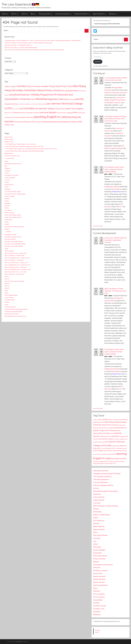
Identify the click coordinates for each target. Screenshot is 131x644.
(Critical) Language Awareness (103, 485)
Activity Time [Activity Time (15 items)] (31, 86)
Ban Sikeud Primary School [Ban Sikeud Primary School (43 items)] (46, 90)
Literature (7, 199)
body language (121, 425)
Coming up (8, 171)
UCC (120, 207)
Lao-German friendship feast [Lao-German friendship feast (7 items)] (38, 104)
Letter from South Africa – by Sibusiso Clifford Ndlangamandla (21, 48)
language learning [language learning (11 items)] (11, 104)
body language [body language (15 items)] (67, 91)
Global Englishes (99, 526)
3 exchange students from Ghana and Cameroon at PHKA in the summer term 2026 (115, 119)
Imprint (6, 187)
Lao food (96, 439)
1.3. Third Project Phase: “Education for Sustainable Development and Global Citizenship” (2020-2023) (31, 149)
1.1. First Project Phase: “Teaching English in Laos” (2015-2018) (20, 144)
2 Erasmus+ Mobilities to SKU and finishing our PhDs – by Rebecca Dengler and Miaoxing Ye (28, 43)
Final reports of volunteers (11, 175)
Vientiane (111, 461)
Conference (97, 494)
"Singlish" (100, 420)
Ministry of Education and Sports (119, 448)
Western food (112, 464)
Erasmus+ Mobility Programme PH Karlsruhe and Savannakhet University (110, 430)
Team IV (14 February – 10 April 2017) (14, 260)
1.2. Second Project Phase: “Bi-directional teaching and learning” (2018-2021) (24, 146)
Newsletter (7, 203)
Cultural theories (99, 500)
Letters (95, 544)
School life (97, 568)
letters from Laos (102, 448)
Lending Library (116, 446)
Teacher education (99, 576)
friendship (118, 433)
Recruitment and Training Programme (14, 227)
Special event (98, 573)
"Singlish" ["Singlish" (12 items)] (13, 86)
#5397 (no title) (8, 137)
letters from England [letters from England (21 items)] (75, 109)
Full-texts (7, 180)
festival (112, 433)
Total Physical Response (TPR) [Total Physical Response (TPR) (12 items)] (25, 122)
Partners (15, 14)
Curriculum (97, 503)
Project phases (8, 220)
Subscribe (98, 62)
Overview (7, 206)
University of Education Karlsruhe (116, 93)
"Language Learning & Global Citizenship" (107, 474)
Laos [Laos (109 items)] (31, 108)
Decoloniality (97, 512)
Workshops (97, 615)
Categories (7, 168)
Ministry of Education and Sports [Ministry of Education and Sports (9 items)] (30, 113)
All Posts (96, 488)
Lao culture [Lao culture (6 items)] (16, 109)
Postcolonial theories (100, 556)
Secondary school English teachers (14, 241)
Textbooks (97, 591)
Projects (7, 222)
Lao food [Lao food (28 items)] (23, 109)
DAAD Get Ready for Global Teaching (106, 506)
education (111, 428)
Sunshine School (10, 158)
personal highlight (98, 451)
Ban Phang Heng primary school (13, 164)
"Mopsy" (95, 420)
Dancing (96, 509)
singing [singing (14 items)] (69, 113)
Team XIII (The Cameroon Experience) (14, 281)
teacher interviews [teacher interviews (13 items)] (27, 117)
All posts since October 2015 (12, 156)
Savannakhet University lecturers (13, 237)
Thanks (6, 293)
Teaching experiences (100, 585)
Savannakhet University (11, 235)
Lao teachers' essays (106, 439)
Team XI (7, 277)
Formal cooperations (10, 178)
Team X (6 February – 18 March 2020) (14, 274)
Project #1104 (117, 192)
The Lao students (99, 594)
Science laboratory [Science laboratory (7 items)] (62, 113)
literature (109, 448)
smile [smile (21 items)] (74, 112)
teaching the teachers (119, 459)
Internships (7, 189)
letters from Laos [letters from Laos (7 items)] (9, 113)
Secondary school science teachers (14, 246)
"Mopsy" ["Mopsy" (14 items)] (7, 86)
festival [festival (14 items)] (33, 99)
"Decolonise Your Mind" (101, 471)
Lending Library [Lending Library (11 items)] (60, 109)
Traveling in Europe (100, 606)
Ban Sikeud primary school (12, 314)
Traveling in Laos (99, 609)
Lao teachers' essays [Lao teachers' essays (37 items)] (44, 108)
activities (105, 419)
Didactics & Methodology (102, 515)
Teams (25, 14)
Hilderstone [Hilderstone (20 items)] (63, 99)
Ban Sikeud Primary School (108, 425)
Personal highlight (99, 550)
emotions (117, 428)
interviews (110, 436)
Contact (7, 173)
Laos (109, 445)
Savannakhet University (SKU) (103, 565)
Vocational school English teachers (14, 312)
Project (5, 14)
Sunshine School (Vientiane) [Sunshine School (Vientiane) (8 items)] (12, 117)
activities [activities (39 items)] (21, 86)
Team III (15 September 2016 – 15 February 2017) (17, 258)
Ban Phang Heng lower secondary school (15, 316)
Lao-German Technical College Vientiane (15, 194)
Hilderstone (104, 436)
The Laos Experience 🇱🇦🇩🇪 (20, 4)
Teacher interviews (99, 579)
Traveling (96, 603)
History (95, 532)
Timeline (7, 302)
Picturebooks (97, 553)
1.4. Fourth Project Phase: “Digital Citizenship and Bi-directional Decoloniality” (24, 151)
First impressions (99, 521)
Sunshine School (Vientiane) (100, 454)
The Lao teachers (9, 298)
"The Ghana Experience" (101, 479)
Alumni (6, 161)
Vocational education (82, 14)
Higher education (99, 14)
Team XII (7, 279)
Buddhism (96, 428)
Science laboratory (108, 451)
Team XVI (7, 288)
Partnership (97, 547)
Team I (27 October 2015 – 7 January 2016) (16, 253)
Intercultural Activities (100, 535)
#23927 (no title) (9, 142)
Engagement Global (111, 187)
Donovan (19, 642)
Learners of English (10, 196)
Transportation (98, 600)
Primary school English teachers (13, 215)
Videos (6, 305)
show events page (98, 226)
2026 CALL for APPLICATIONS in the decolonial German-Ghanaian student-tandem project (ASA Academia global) (34, 50)
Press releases (8, 210)
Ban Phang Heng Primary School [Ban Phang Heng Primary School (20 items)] (59, 86)
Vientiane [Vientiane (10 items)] (38, 122)
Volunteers (97, 612)
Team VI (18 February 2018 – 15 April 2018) (16, 267)
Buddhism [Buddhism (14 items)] (76, 91)
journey (115, 436)
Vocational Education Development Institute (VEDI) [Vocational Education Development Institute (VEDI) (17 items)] (62, 122)
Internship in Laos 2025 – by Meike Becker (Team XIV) (18, 45)
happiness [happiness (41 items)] (53, 99)
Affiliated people (9, 153)
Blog (33, 14)
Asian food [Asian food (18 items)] (40, 86)
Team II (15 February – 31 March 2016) (14, 255)
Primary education (46, 14)
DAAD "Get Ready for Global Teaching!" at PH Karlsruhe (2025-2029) (116, 291)
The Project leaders (10, 300)
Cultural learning (99, 497)
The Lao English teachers (11, 295)
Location (7, 201)
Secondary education (63, 14)
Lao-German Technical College (13, 192)
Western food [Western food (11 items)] (9, 125)
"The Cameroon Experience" (102, 477)
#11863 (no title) (9, 139)
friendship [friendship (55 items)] (41, 99)
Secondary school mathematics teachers (15, 244)
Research (113, 14)
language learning (123, 436)
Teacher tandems (9, 251)
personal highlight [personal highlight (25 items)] (48, 112)
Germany (96, 524)
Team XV (7, 286)
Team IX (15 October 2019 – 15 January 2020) (16, 263)
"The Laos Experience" (101, 482)
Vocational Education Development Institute (16, 309)
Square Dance (123, 451)
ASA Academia (116, 189)
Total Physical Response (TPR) (101, 462)
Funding (7, 182)
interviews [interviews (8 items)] (72, 99)
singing (114, 451)
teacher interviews (111, 454)
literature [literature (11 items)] (17, 113)
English (96, 518)
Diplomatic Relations (103, 428)
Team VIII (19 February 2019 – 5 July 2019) (15, 272)
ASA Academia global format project (105, 491)
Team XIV (7, 284)
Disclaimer (8, 232)
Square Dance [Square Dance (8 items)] (81, 113)
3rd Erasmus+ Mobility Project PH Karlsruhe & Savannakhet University (115, 100)
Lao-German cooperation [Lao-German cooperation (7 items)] (24, 104)
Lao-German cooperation (119, 439)
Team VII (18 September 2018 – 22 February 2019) (18, 269)
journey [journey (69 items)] (79, 99)
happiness (97, 436)
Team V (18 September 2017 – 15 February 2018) (17, 265)
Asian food (118, 420)
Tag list (6, 249)
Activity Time (112, 420)
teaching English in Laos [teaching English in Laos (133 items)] (51, 117)
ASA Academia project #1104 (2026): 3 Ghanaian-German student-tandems (114, 169)
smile (118, 451)
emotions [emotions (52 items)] (15, 95)
